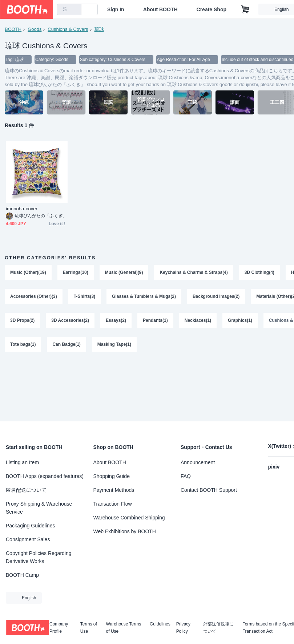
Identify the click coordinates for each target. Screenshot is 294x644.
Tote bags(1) (23, 344)
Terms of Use (89, 628)
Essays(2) (116, 320)
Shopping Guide (112, 476)
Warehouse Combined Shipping (129, 518)
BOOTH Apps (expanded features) (45, 476)
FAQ (186, 476)
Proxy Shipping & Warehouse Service (39, 508)
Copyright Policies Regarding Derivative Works (39, 557)
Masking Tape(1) (114, 344)
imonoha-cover (22, 209)
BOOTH (13, 29)
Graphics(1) (240, 320)
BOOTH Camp (22, 575)
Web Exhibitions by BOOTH (125, 531)
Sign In (116, 9)
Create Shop (212, 9)
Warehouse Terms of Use (124, 628)
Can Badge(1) (66, 344)
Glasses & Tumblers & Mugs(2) (144, 296)
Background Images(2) (216, 296)
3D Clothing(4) (259, 272)
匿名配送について (26, 490)
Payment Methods (114, 490)
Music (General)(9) (124, 272)
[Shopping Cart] (245, 9)
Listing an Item (22, 462)
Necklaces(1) (198, 320)
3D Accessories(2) (70, 320)
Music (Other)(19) (28, 272)
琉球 (99, 29)
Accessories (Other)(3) (34, 296)
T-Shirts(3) (84, 296)
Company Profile (59, 628)
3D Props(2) (22, 320)
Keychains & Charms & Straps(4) (194, 272)
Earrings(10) (76, 272)
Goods (35, 29)
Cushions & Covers (68, 29)
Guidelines (160, 624)
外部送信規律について (218, 628)
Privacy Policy (183, 628)
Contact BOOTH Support (209, 490)
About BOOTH (160, 9)
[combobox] (69, 9)
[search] (74, 10)
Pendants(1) (155, 320)
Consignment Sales (28, 539)
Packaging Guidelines (30, 526)
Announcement (198, 462)
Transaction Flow (113, 504)
